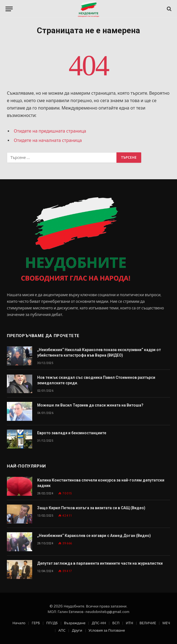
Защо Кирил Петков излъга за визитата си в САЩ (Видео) (91, 508)
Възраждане (75, 623)
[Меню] (9, 9)
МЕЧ (166, 623)
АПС (62, 630)
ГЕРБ (36, 623)
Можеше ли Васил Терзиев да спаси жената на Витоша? (90, 405)
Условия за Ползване (107, 630)
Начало (19, 623)
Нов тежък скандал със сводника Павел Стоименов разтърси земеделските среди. (96, 380)
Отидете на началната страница (48, 140)
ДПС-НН (99, 623)
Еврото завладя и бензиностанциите (72, 433)
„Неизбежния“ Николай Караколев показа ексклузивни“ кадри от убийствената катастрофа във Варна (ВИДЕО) (99, 352)
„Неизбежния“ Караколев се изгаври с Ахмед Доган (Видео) (94, 536)
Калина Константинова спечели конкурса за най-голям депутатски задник (101, 483)
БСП (116, 623)
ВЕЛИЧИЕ (148, 623)
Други (77, 630)
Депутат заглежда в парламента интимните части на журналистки (100, 563)
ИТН (130, 623)
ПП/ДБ (52, 623)
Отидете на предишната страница (50, 131)
